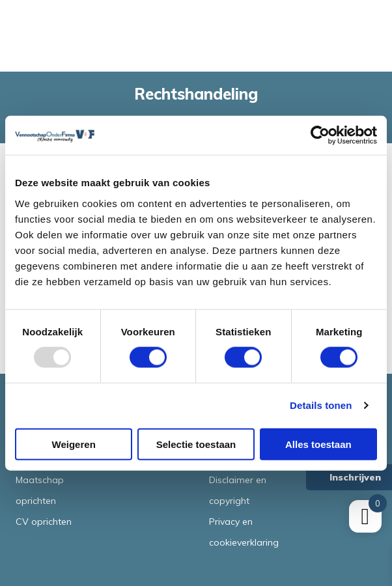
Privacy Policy (334, 512)
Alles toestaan (318, 444)
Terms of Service (343, 512)
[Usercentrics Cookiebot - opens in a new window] (320, 135)
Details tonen (321, 405)
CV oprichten (44, 522)
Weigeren (74, 444)
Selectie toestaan (196, 444)
